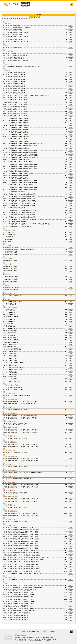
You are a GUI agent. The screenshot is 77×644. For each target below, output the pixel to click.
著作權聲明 (43, 631)
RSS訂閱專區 (51, 631)
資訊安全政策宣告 (34, 631)
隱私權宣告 (25, 631)
